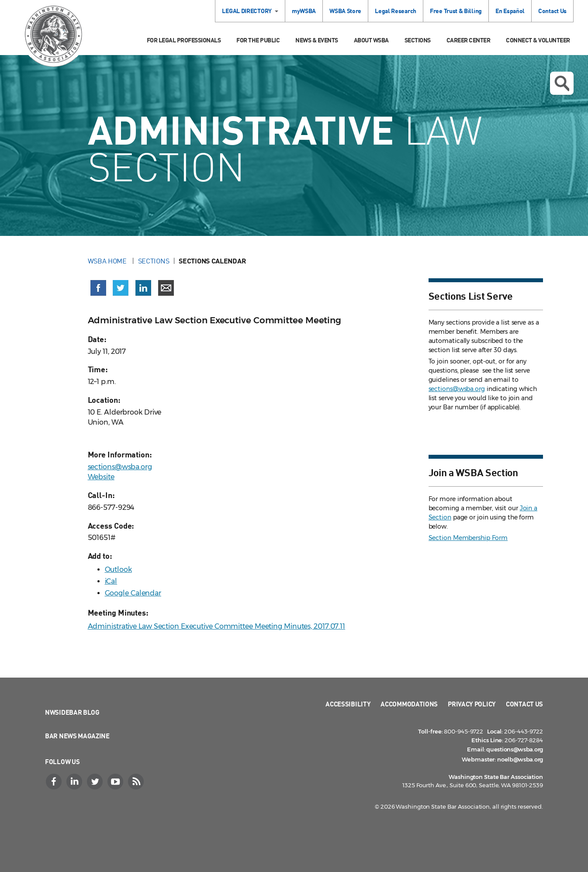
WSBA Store (345, 11)
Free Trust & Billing (456, 11)
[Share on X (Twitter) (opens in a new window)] (121, 288)
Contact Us (552, 11)
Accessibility (348, 704)
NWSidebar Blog (72, 712)
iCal (111, 581)
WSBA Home (108, 261)
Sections (418, 40)
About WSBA (371, 40)
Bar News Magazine (77, 736)
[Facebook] (55, 782)
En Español (510, 11)
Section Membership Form (468, 538)
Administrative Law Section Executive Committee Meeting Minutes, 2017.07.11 (217, 626)
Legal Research (396, 11)
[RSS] (137, 782)
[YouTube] (116, 782)
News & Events (317, 40)
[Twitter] (96, 782)
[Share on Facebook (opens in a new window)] (98, 288)
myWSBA (304, 11)
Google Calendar (133, 593)
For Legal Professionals (184, 40)
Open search (562, 83)
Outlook (118, 569)
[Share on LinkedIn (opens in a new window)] (143, 288)
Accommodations (409, 704)
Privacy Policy (472, 704)
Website (101, 477)
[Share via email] (166, 288)
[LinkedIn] (75, 782)
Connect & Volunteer (538, 40)
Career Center (469, 40)
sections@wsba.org (120, 467)
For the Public (258, 40)
